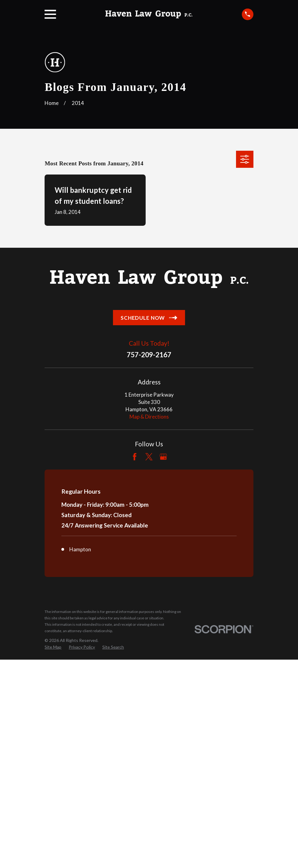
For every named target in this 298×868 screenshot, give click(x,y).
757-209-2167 (149, 355)
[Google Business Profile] (163, 457)
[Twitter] (149, 457)
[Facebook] (135, 457)
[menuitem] (53, 647)
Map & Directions (149, 417)
